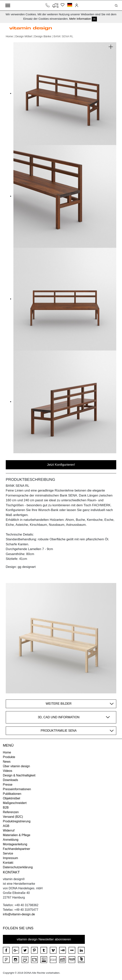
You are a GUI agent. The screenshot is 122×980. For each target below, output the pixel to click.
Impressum (10, 858)
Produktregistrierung (17, 821)
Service (8, 853)
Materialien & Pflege (17, 835)
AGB (6, 826)
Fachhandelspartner (16, 849)
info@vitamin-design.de (19, 914)
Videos (8, 771)
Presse (8, 785)
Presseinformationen (17, 789)
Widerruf (9, 830)
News (7, 762)
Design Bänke (43, 36)
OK (94, 19)
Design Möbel (24, 36)
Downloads (10, 780)
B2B (6, 808)
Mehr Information (80, 19)
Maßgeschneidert (15, 803)
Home (9, 36)
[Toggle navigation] (8, 5)
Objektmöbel (11, 798)
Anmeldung (11, 840)
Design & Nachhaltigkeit (19, 775)
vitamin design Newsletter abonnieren (44, 939)
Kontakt (8, 863)
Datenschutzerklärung (18, 867)
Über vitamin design (16, 766)
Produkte (9, 757)
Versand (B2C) (13, 817)
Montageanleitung (15, 844)
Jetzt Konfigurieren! (61, 465)
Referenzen (11, 812)
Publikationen (12, 794)
